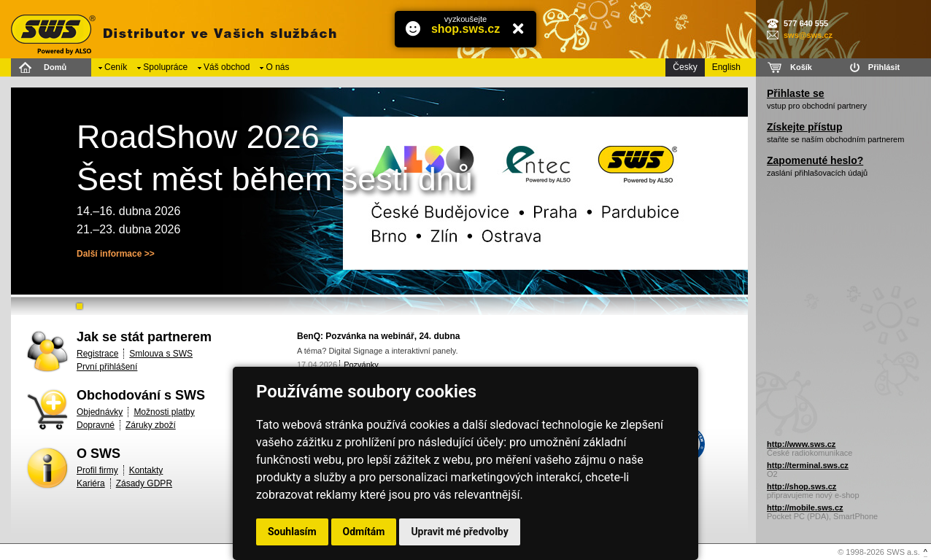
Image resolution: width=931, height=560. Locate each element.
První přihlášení (107, 367)
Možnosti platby (164, 412)
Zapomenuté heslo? (815, 160)
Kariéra (91, 483)
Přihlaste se (796, 93)
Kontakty (146, 470)
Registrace (97, 354)
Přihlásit (884, 67)
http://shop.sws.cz (801, 486)
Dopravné (96, 425)
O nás (277, 67)
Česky (685, 67)
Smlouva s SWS (161, 354)
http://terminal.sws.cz (808, 465)
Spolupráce (165, 67)
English (726, 67)
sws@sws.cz (808, 35)
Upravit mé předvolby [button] (459, 532)
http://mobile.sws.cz (805, 507)
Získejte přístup (804, 127)
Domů (55, 67)
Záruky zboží (151, 425)
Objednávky (100, 412)
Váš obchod (227, 67)
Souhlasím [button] (292, 532)
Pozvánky (361, 365)
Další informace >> (116, 254)
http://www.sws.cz (801, 444)
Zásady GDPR (144, 483)
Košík (801, 67)
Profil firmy (97, 470)
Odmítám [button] (364, 532)
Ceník (116, 67)
